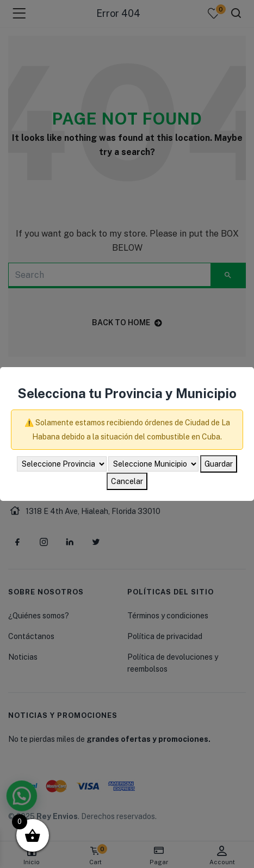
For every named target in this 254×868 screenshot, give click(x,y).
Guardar (219, 464)
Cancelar (127, 481)
